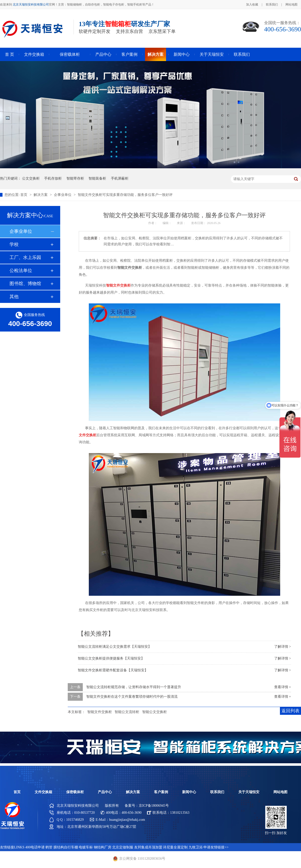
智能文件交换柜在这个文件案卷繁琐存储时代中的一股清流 (132, 697)
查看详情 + (283, 687)
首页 (24, 195)
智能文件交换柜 (100, 712)
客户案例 (129, 54)
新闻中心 (182, 54)
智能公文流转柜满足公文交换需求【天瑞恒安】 (115, 647)
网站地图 (291, 5)
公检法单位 (21, 270)
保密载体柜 (70, 54)
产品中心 (103, 54)
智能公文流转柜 (127, 712)
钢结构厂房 (103, 847)
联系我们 (272, 5)
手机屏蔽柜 (120, 178)
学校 (14, 244)
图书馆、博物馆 (25, 284)
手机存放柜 (53, 178)
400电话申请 (35, 847)
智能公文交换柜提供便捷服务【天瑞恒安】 (111, 658)
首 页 (10, 54)
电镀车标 (86, 847)
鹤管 (49, 847)
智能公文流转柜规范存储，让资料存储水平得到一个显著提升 (134, 687)
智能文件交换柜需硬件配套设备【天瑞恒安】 (113, 670)
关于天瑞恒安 (212, 54)
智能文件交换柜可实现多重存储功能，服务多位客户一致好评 (125, 195)
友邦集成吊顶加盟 (148, 847)
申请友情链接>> (216, 847)
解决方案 (156, 54)
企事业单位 (63, 195)
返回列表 (290, 711)
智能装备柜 (97, 178)
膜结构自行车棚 (66, 847)
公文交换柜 (31, 178)
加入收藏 (252, 5)
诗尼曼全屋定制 (175, 847)
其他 (14, 297)
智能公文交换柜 (155, 712)
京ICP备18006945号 (154, 806)
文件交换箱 (34, 54)
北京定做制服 (123, 847)
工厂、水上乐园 (25, 257)
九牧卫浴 (196, 847)
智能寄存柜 (75, 178)
